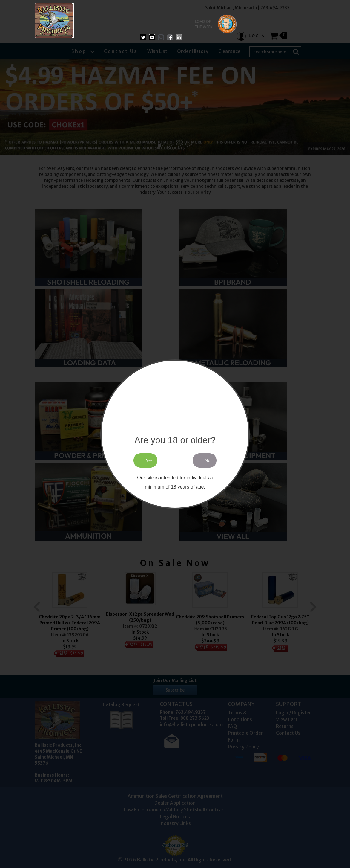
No (208, 460)
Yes (149, 460)
